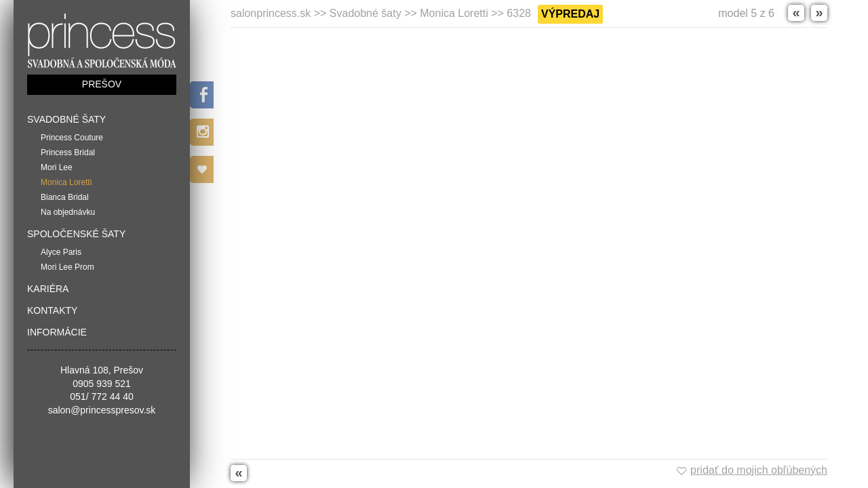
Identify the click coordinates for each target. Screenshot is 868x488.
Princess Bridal (68, 152)
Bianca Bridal (65, 197)
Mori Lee (57, 167)
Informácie (57, 332)
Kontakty (52, 310)
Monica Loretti (66, 182)
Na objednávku (68, 212)
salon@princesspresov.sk (102, 410)
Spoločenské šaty (76, 234)
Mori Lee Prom (67, 267)
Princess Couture (72, 138)
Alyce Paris (61, 252)
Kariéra (48, 289)
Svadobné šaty (66, 119)
